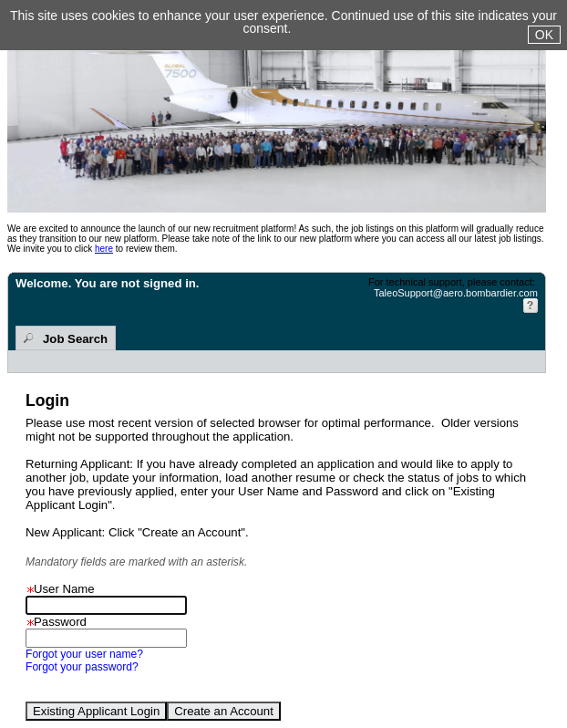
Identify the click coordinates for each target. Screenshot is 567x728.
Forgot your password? (82, 667)
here (104, 249)
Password (56, 622)
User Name (60, 589)
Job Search (75, 339)
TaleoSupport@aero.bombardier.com (456, 293)
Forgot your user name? (84, 654)
